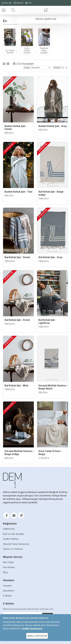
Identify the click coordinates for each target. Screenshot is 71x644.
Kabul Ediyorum (37, 636)
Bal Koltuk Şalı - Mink (16, 385)
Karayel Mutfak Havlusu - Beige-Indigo (19, 453)
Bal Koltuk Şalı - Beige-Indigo (51, 193)
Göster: (57, 68)
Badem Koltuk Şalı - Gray (53, 126)
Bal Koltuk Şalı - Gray (50, 257)
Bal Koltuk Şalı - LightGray (47, 321)
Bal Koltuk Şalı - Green (17, 320)
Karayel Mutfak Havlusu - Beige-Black (53, 387)
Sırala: (27, 68)
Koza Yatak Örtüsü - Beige (50, 453)
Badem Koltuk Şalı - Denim (16, 128)
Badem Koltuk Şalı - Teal (18, 192)
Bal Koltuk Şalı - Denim (17, 257)
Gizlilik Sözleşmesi (32, 628)
